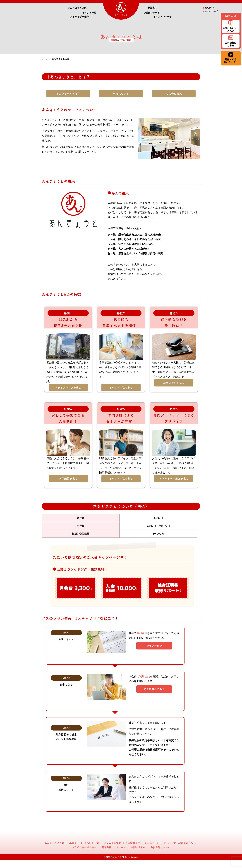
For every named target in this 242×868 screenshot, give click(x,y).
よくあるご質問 (112, 843)
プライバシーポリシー (84, 847)
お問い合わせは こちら (231, 27)
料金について (121, 94)
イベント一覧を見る (121, 388)
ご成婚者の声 (133, 843)
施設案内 (153, 8)
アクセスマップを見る (68, 388)
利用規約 (145, 676)
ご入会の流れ (174, 94)
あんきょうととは (77, 8)
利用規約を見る (68, 479)
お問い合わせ (154, 646)
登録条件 (142, 633)
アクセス (121, 847)
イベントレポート (163, 17)
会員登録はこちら (154, 689)
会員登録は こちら (231, 42)
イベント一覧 (89, 13)
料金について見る (174, 383)
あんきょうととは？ (68, 94)
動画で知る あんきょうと (231, 58)
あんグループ (151, 843)
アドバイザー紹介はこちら (178, 843)
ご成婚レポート (152, 13)
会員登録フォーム (160, 847)
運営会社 (106, 847)
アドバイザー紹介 (79, 17)
